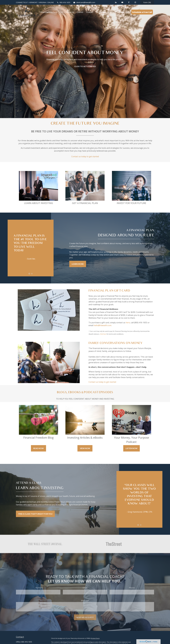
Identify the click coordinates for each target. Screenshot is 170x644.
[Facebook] (129, 2)
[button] (49, 12)
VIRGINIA (42, 2)
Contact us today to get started (85, 156)
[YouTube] (122, 2)
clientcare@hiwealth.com (84, 2)
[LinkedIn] (116, 2)
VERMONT (33, 2)
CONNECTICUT (22, 2)
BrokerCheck (95, 638)
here (128, 323)
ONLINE (51, 2)
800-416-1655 (63, 2)
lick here (104, 334)
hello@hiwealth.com (103, 325)
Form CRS (147, 2)
